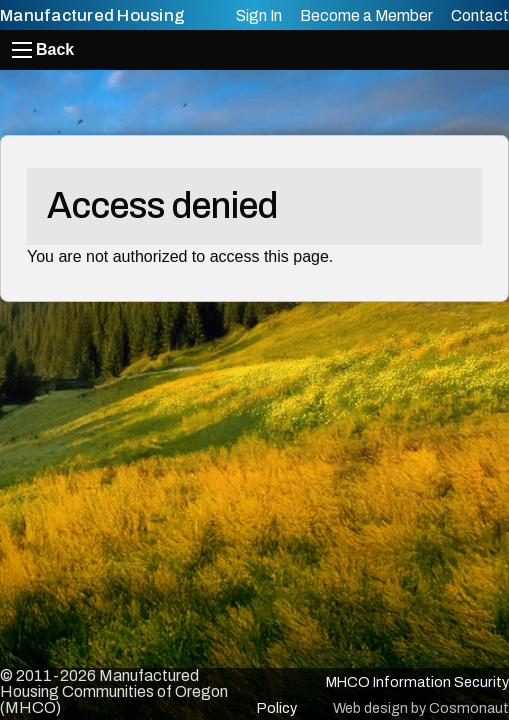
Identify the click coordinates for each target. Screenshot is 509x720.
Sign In (259, 15)
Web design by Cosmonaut (421, 708)
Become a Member (366, 15)
